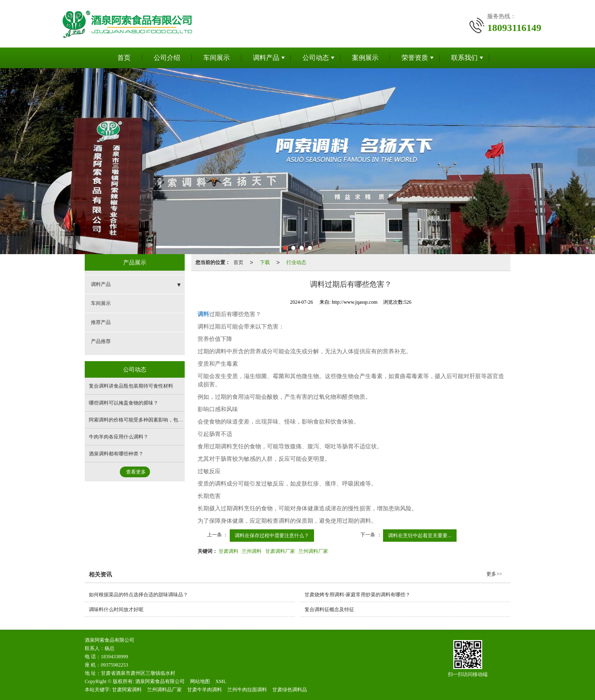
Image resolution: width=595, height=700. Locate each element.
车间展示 (217, 58)
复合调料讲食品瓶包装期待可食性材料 (131, 386)
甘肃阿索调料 (127, 690)
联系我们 (464, 58)
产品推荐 (101, 341)
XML (221, 681)
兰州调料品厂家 (164, 690)
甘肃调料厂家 (280, 551)
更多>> (494, 574)
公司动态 (316, 58)
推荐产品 (101, 322)
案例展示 (365, 58)
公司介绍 (167, 58)
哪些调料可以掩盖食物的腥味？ (124, 403)
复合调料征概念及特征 (329, 610)
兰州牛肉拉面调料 (247, 690)
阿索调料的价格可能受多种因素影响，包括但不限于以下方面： (158, 420)
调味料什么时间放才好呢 (116, 610)
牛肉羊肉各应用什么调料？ (119, 437)
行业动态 (296, 262)
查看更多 (136, 472)
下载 (265, 262)
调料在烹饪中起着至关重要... (420, 536)
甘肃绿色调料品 (290, 690)
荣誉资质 (415, 58)
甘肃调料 (228, 551)
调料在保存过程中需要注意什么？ (272, 536)
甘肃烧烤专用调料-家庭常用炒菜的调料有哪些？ (357, 595)
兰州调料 (252, 551)
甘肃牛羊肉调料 (205, 690)
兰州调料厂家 (313, 551)
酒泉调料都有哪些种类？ (116, 454)
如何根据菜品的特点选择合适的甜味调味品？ (138, 595)
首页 (124, 58)
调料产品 (266, 58)
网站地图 (200, 681)
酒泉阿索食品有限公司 (160, 681)
